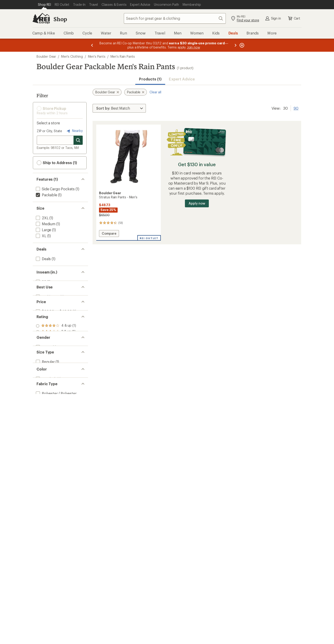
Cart (294, 18)
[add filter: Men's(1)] (43, 391)
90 (296, 108)
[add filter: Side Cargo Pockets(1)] (55, 189)
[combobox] (175, 18)
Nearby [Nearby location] (74, 131)
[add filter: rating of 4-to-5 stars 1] (56, 350)
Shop (60, 19)
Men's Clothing (72, 56)
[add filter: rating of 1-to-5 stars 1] (56, 368)
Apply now (197, 203)
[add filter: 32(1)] (41, 282)
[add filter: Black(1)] (46, 443)
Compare (109, 234)
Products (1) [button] (150, 79)
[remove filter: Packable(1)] (46, 195)
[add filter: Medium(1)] (45, 224)
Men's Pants (97, 56)
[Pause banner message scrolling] (241, 45)
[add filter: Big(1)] (41, 420)
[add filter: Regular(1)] (45, 414)
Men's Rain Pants (123, 56)
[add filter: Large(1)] (43, 230)
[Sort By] (119, 108)
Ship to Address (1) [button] (57, 163)
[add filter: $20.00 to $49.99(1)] (53, 328)
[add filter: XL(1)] (41, 236)
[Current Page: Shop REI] (44, 5)
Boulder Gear (46, 56)
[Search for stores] (78, 140)
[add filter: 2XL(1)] (42, 218)
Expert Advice (182, 79)
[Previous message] (92, 45)
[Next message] (235, 45)
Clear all (155, 92)
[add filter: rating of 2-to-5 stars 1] (56, 362)
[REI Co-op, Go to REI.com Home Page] (41, 18)
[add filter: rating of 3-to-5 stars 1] (56, 356)
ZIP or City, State (49, 131)
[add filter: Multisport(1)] (47, 305)
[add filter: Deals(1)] (43, 259)
